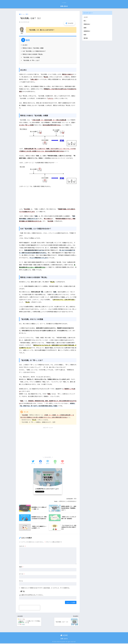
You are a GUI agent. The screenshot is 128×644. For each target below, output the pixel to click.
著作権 (86, 38)
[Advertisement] (48, 441)
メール (22, 574)
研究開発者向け (72, 501)
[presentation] (30, 608)
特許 (75, 499)
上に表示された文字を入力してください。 (32, 595)
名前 (21, 567)
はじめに (25, 45)
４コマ (86, 17)
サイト (21, 581)
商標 (85, 28)
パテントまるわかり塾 (64, 2)
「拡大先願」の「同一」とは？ (31, 60)
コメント (23, 546)
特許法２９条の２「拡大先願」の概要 (33, 48)
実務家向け (87, 31)
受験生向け (63, 501)
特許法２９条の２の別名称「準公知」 (33, 54)
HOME (64, 636)
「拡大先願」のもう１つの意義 (31, 57)
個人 (85, 21)
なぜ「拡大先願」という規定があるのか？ (34, 51)
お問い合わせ (64, 6)
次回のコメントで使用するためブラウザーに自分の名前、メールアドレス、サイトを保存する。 (46, 588)
